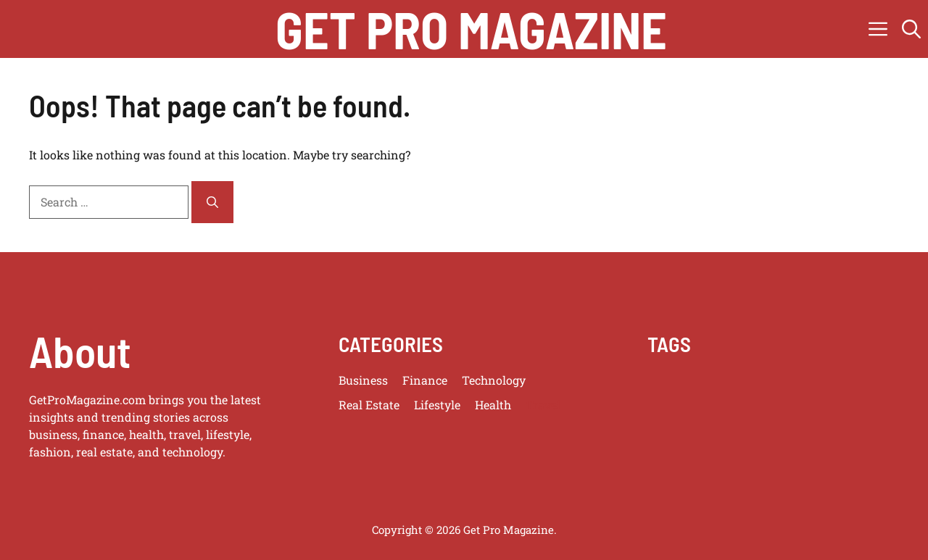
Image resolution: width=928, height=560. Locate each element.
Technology (494, 380)
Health (493, 405)
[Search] (212, 202)
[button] (911, 29)
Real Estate (369, 405)
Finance (425, 380)
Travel (543, 405)
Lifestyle (437, 405)
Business (363, 380)
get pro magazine (471, 29)
